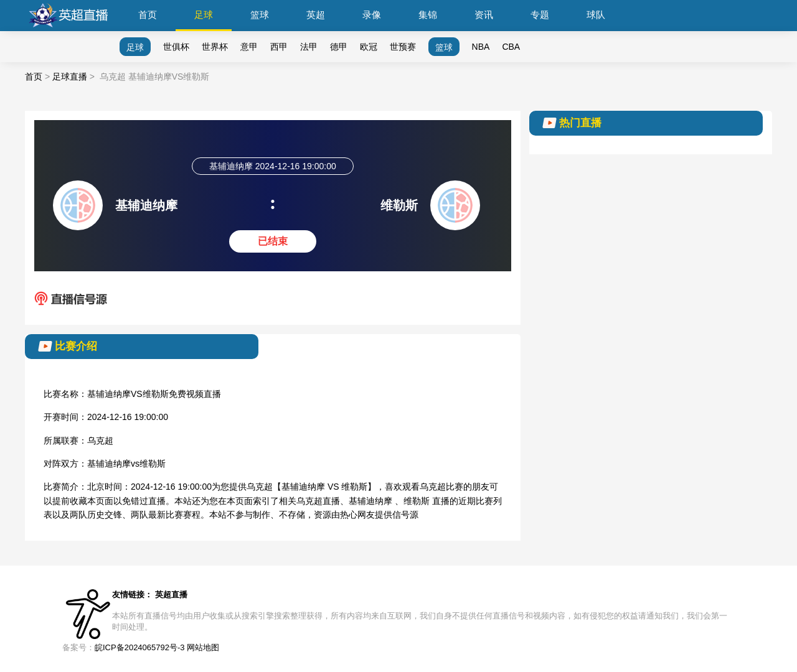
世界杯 (215, 47)
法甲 (309, 47)
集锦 (428, 15)
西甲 (279, 47)
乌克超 (100, 441)
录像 (372, 15)
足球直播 (70, 77)
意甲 (249, 47)
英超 (316, 15)
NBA (481, 47)
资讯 (484, 15)
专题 (540, 15)
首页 (148, 15)
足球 (204, 15)
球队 (596, 15)
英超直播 (171, 595)
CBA (511, 47)
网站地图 (203, 647)
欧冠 (369, 47)
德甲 (339, 47)
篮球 (260, 15)
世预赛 (403, 47)
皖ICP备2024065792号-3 (140, 647)
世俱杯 (176, 47)
